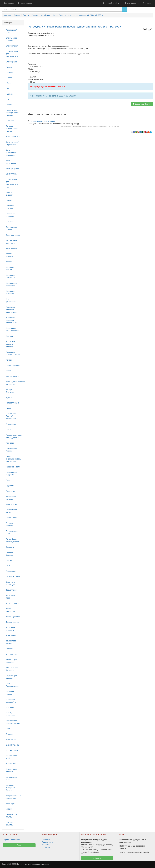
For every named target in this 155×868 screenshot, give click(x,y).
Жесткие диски (12, 750)
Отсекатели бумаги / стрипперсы (11, 416)
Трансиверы (11, 635)
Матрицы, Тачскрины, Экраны (11, 788)
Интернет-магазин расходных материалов (34, 864)
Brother (9, 72)
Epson (9, 83)
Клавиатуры (11, 764)
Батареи (9, 734)
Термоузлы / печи (11, 597)
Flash (8, 729)
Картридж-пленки (10, 268)
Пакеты (9, 430)
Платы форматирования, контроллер (13, 459)
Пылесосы (10, 491)
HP (8, 89)
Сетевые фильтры (10, 554)
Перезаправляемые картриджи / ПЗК (14, 436)
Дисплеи (9, 222)
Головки (9, 200)
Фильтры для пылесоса (11, 661)
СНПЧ (8, 566)
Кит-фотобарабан (11, 300)
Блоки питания (12, 46)
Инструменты (11, 248)
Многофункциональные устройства (14, 383)
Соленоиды (11, 571)
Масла (9, 371)
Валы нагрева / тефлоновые (12, 143)
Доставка (46, 839)
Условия (45, 845)
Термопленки (11, 590)
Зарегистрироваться (12, 839)
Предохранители (13, 467)
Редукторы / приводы (11, 498)
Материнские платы (11, 778)
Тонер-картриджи (10, 610)
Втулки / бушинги (9, 194)
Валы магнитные (13, 137)
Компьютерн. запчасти (11, 770)
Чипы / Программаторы (13, 685)
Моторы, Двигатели (10, 391)
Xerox (9, 105)
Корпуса (9, 336)
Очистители (11, 424)
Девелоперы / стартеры (12, 215)
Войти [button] (19, 845)
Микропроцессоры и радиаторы (14, 797)
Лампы (9, 360)
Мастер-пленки (12, 376)
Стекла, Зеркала (13, 577)
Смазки (9, 560)
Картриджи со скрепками (12, 284)
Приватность (47, 842)
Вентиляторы (11, 174)
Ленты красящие (13, 365)
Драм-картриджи (13, 235)
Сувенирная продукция (11, 583)
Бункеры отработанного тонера (12, 129)
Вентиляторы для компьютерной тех (12, 183)
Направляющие (12, 403)
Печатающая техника (11, 450)
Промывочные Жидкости (12, 474)
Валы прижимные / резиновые (11, 153)
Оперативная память (11, 816)
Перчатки (10, 443)
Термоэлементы (13, 603)
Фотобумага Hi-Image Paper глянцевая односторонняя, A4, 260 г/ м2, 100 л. (98, 127)
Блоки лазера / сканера (12, 39)
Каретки (9, 262)
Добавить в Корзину (142, 104)
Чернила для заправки (11, 677)
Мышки (9, 809)
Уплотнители (11, 654)
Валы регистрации (11, 162)
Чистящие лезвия (10, 693)
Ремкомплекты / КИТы (13, 511)
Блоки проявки (12, 62)
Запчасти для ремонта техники (13, 722)
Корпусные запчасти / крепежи (10, 344)
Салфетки (10, 547)
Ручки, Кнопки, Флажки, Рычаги (13, 540)
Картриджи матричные (11, 276)
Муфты (9, 397)
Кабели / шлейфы (10, 255)
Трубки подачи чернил (12, 642)
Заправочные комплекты (11, 242)
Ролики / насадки (9, 524)
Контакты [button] (97, 858)
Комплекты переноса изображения (11, 320)
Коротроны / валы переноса (12, 329)
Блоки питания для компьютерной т (13, 54)
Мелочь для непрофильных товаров (12, 113)
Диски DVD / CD (13, 745)
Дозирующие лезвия (11, 228)
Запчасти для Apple (12, 757)
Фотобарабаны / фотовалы (13, 669)
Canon (9, 78)
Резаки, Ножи (11, 504)
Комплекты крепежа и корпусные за (11, 310)
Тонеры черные (12, 622)
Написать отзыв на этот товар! (42, 121)
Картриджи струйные (10, 292)
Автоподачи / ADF (11, 31)
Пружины (10, 486)
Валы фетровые (13, 168)
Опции (9, 408)
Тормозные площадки (11, 629)
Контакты (46, 847)
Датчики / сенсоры (10, 207)
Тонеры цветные (13, 617)
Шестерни (10, 707)
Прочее (9, 480)
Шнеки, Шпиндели (10, 714)
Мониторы (10, 803)
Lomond (10, 94)
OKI (8, 99)
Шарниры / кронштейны (11, 701)
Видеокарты (11, 740)
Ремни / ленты (12, 518)
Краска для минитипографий (13, 353)
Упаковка (10, 649)
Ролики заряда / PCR (12, 532)
